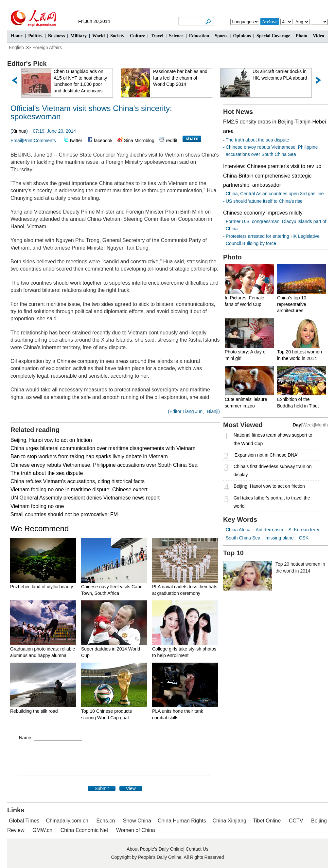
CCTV (296, 821)
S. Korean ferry (304, 530)
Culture (137, 36)
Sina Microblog (139, 141)
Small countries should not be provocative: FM (64, 514)
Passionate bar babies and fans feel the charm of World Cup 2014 (180, 78)
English (16, 47)
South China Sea (243, 538)
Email (16, 141)
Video (318, 36)
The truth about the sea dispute (47, 473)
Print (28, 141)
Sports (221, 36)
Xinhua (19, 131)
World (98, 36)
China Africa (238, 530)
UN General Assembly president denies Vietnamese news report (85, 498)
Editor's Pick (27, 64)
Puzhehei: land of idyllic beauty (42, 587)
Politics (35, 36)
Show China (137, 821)
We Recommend (40, 528)
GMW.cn (43, 830)
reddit (172, 141)
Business (56, 36)
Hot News (238, 112)
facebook (103, 141)
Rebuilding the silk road (34, 711)
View (131, 788)
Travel (157, 36)
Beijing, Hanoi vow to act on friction (51, 440)
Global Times (24, 821)
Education (199, 36)
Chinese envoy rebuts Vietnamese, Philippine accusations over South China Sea (104, 465)
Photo (301, 36)
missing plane (280, 538)
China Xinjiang (229, 821)
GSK (304, 538)
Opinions (242, 36)
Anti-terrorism (269, 530)
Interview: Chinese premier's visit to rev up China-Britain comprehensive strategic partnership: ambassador (272, 176)
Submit (102, 788)
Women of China (136, 830)
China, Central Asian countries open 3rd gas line (275, 194)
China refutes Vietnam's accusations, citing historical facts (78, 481)
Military (79, 36)
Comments (45, 141)
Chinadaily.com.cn (67, 821)
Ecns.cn (106, 821)
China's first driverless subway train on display (273, 471)
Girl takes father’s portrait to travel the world (272, 502)
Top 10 (233, 553)
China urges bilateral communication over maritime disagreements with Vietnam (103, 448)
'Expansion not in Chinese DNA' (266, 455)
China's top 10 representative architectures (292, 304)
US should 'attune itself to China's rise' (265, 201)
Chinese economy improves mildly (263, 213)
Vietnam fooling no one (37, 506)
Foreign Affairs (47, 47)
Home (17, 36)
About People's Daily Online (155, 849)
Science (176, 36)
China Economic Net (84, 830)
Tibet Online (267, 821)
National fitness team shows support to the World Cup (273, 439)
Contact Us (197, 849)
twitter (76, 141)
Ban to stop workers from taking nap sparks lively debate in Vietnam (89, 456)
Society (117, 36)
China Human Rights (182, 821)
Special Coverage (273, 36)
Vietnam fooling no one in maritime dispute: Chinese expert (79, 490)
